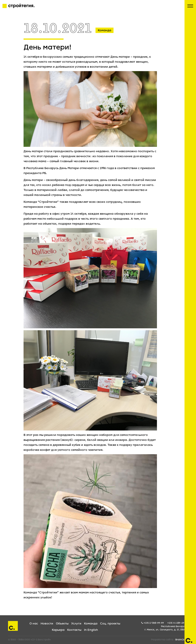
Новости (47, 623)
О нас (34, 623)
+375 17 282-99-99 (154, 623)
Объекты (62, 623)
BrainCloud (182, 640)
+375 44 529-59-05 (178, 623)
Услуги (76, 623)
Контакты (74, 630)
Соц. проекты (110, 623)
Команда (91, 623)
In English (91, 630)
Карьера (58, 630)
